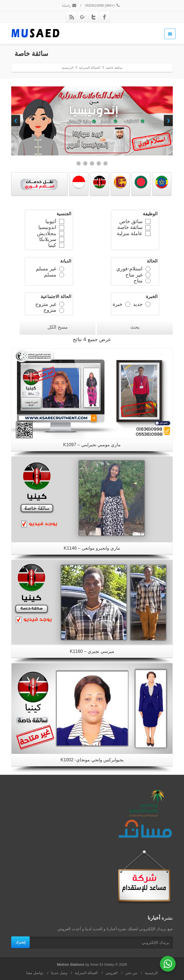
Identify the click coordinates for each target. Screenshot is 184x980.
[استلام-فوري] (148, 269)
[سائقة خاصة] (148, 227)
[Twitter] (94, 17)
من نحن (131, 973)
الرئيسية (151, 973)
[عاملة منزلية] (148, 233)
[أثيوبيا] (61, 221)
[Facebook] (104, 17)
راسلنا (69, 6)
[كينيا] (61, 245)
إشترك (20, 942)
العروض (112, 973)
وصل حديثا (59, 973)
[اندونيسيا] (61, 227)
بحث (135, 327)
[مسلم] (61, 275)
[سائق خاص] (148, 221)
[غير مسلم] (61, 269)
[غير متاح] (148, 275)
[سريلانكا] (61, 239)
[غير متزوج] (61, 304)
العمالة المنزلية (86, 973)
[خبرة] (127, 304)
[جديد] (148, 304)
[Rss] (72, 17)
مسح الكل (57, 327)
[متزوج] (61, 310)
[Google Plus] (83, 17)
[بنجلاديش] (61, 233)
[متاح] (148, 280)
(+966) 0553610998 (103, 6)
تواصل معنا (35, 973)
